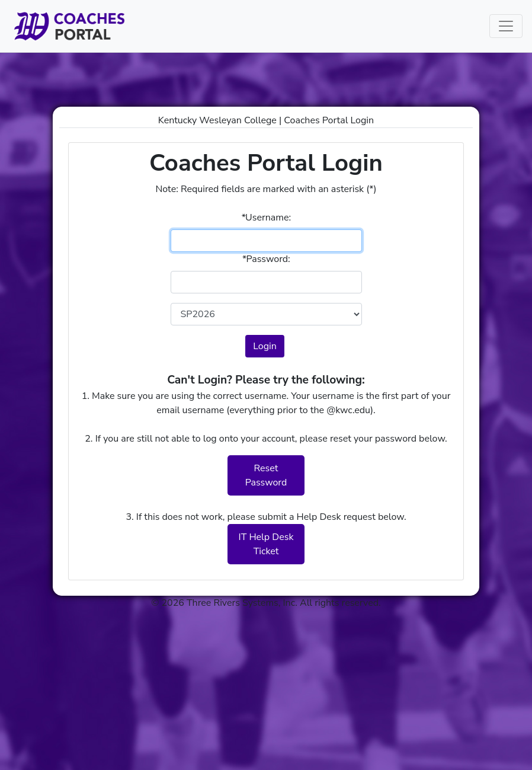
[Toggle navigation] (506, 26)
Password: (266, 259)
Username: (266, 218)
